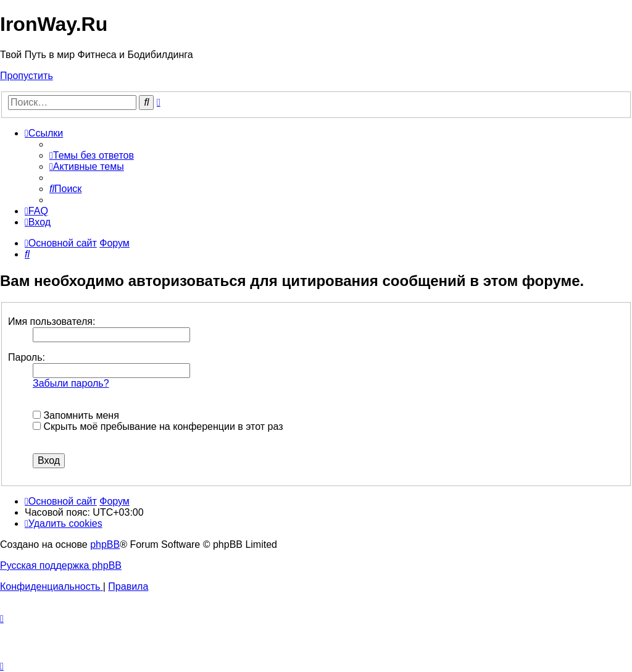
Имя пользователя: (52, 321)
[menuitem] (92, 155)
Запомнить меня (76, 415)
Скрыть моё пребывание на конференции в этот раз (158, 426)
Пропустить (27, 76)
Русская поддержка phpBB (61, 565)
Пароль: (27, 357)
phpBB (105, 544)
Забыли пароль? (71, 383)
